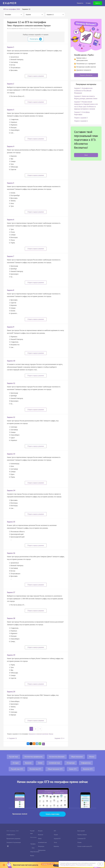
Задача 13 (11, 454)
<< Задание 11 (12, 738)
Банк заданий (81, 831)
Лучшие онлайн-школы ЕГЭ (85, 846)
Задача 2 (11, 84)
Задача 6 (11, 220)
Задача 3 (11, 110)
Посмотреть (36, 39)
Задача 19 (11, 655)
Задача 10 (11, 361)
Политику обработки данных (68, 865)
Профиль (33, 844)
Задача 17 (11, 592)
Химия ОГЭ (73, 769)
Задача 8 (11, 290)
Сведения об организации (14, 842)
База (33, 848)
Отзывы (79, 842)
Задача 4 (11, 146)
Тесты (55, 842)
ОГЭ (55, 831)
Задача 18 (11, 618)
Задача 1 (11, 47)
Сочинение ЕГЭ (81, 839)
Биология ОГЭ (88, 769)
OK (100, 864)
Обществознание (77, 757)
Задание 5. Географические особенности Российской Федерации (83, 91)
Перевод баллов (82, 835)
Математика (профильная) (34, 757)
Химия (40, 763)
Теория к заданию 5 (81, 118)
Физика (92, 757)
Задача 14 (11, 490)
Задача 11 (11, 383)
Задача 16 (11, 553)
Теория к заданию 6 (81, 121)
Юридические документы (13, 839)
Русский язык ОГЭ (17, 769)
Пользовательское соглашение (84, 865)
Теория (56, 835)
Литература (71, 763)
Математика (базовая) (57, 757)
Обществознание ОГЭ (55, 769)
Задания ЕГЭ (57, 839)
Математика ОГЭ (35, 769)
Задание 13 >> (59, 738)
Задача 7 (11, 256)
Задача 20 (11, 692)
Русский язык (13, 757)
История (16, 763)
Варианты (56, 846)
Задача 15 (11, 522)
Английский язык (54, 763)
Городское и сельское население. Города (41, 734)
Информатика (86, 763)
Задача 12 (11, 417)
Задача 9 (11, 327)
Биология (28, 763)
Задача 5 (11, 183)
